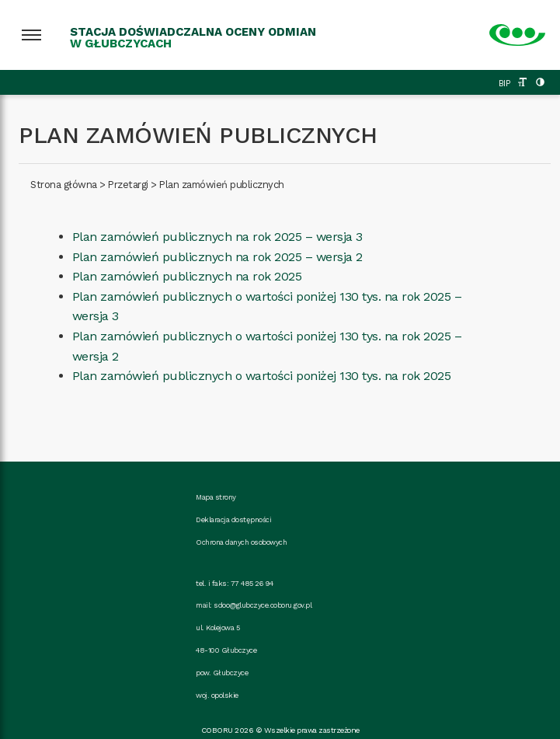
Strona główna (64, 185)
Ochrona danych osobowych (241, 542)
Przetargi (128, 185)
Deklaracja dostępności (233, 519)
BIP (504, 84)
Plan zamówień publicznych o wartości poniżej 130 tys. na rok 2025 (262, 376)
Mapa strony (216, 497)
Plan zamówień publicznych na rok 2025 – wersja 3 (217, 237)
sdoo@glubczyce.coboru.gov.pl (263, 605)
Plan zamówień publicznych (222, 185)
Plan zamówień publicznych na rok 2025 (187, 276)
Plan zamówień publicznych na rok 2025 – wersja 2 (217, 257)
